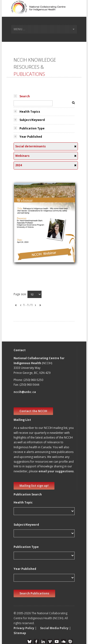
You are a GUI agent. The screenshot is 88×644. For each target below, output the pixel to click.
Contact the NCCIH (33, 411)
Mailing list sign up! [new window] (34, 486)
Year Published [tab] (31, 137)
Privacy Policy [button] (24, 628)
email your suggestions (56, 471)
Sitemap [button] (20, 633)
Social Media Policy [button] (54, 628)
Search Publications (34, 593)
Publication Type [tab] (32, 128)
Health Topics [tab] (30, 112)
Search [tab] (25, 96)
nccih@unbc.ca (25, 392)
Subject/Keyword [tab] (32, 120)
